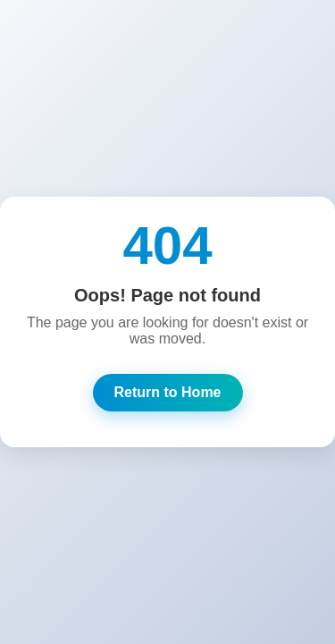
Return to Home (168, 392)
